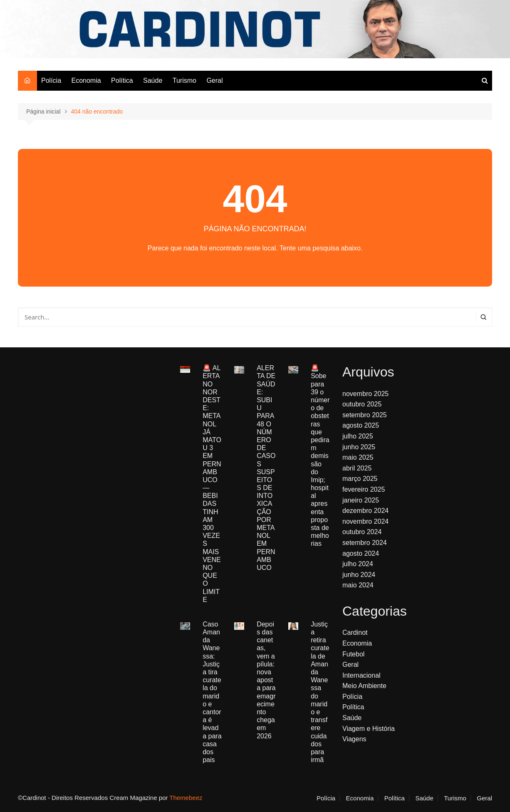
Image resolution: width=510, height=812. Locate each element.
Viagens (354, 739)
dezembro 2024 (365, 511)
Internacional (361, 675)
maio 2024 (358, 585)
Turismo (184, 80)
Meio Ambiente (364, 686)
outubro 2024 (362, 532)
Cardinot (355, 633)
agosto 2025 (361, 425)
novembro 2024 (365, 521)
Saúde (153, 80)
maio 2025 (358, 457)
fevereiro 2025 (364, 489)
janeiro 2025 (361, 500)
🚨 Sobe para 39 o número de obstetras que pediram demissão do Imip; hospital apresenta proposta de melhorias (320, 456)
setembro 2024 (365, 543)
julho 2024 (358, 564)
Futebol (353, 654)
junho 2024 (359, 575)
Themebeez (186, 798)
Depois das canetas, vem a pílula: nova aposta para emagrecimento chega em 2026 (266, 680)
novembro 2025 (365, 394)
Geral (214, 80)
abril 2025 (357, 468)
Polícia (51, 80)
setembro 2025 (365, 415)
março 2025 (360, 479)
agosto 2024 (361, 553)
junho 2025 (359, 447)
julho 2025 (358, 436)
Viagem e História (369, 729)
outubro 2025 (362, 404)
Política (122, 80)
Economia (86, 80)
